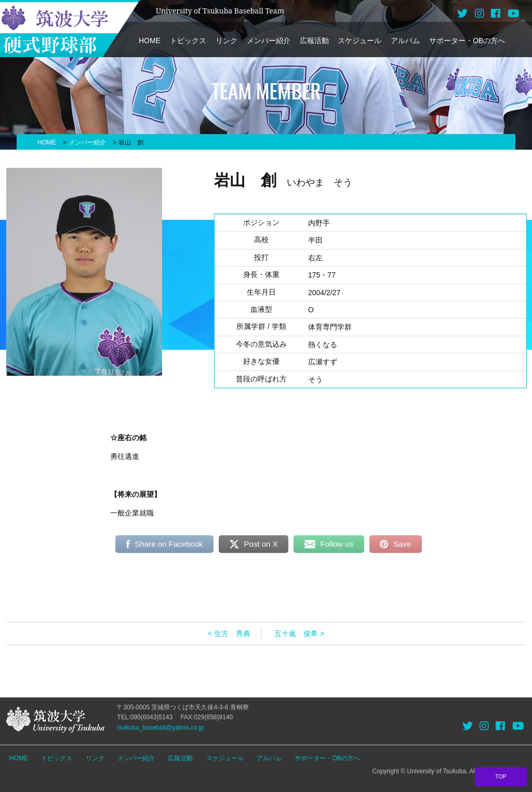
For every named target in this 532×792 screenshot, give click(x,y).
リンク (227, 41)
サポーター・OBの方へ (467, 41)
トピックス (188, 41)
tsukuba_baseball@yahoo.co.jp (160, 728)
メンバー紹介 (269, 41)
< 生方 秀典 (229, 633)
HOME (150, 41)
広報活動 (314, 41)
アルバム (405, 41)
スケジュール (360, 41)
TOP (501, 776)
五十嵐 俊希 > (299, 633)
